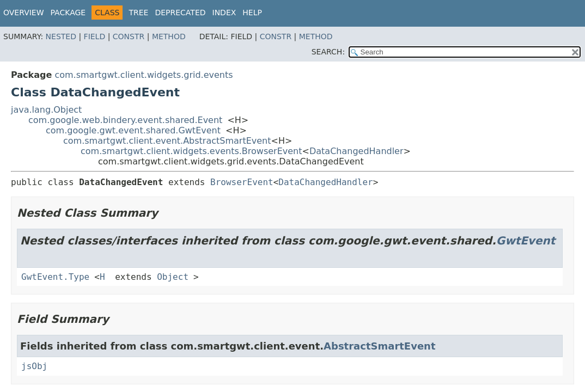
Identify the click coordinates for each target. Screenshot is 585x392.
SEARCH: (328, 52)
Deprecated (180, 13)
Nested (61, 36)
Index (224, 13)
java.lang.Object (46, 110)
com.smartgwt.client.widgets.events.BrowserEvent (191, 151)
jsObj (34, 366)
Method (169, 36)
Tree (138, 13)
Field (95, 36)
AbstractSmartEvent (379, 346)
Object (173, 277)
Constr (129, 36)
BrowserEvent (242, 182)
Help (252, 13)
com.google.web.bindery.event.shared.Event (125, 120)
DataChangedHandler (357, 151)
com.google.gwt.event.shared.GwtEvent (133, 130)
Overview (24, 13)
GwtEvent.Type (55, 277)
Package (68, 13)
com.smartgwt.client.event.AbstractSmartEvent (167, 141)
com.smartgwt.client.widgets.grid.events (144, 75)
